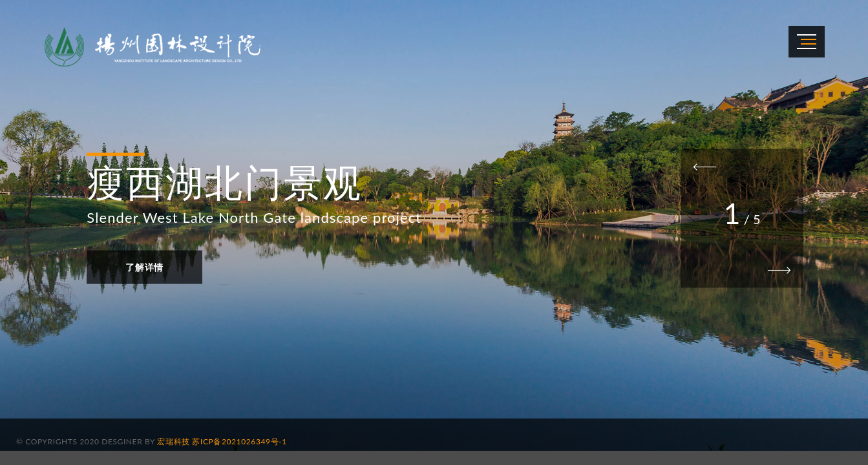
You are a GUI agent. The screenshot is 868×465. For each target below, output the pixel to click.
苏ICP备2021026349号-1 (239, 441)
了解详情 (144, 266)
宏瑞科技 (173, 441)
